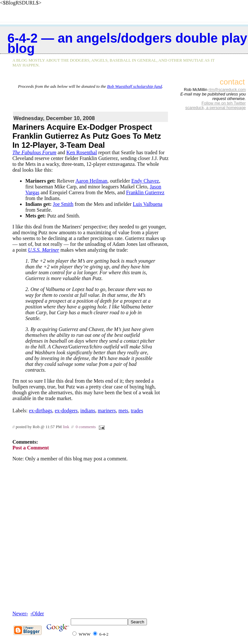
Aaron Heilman (91, 181)
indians (88, 411)
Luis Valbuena (148, 204)
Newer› (20, 614)
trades (137, 411)
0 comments (86, 427)
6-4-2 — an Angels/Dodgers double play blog (127, 43)
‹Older (37, 614)
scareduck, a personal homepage (216, 108)
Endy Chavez (145, 181)
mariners (107, 411)
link (66, 427)
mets (123, 411)
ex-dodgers (66, 411)
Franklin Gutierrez (145, 192)
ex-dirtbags (40, 411)
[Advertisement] (90, 99)
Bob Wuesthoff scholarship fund (135, 86)
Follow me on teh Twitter (224, 103)
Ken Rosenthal (82, 152)
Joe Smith (63, 204)
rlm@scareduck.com (227, 90)
